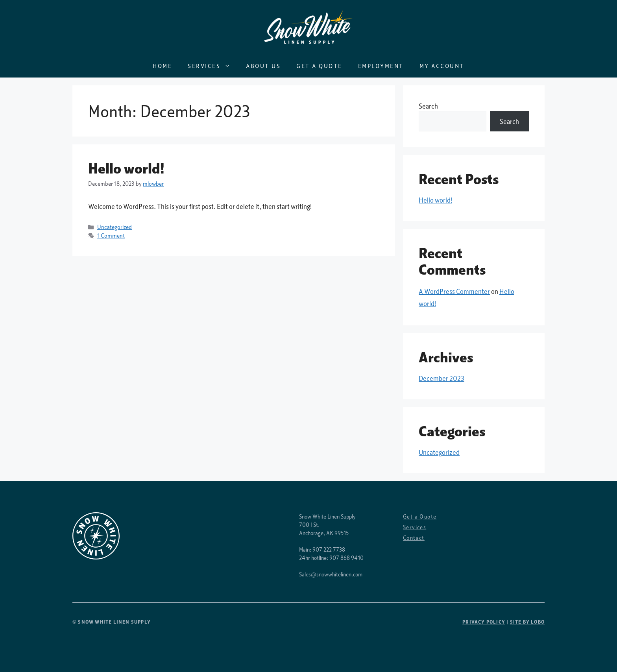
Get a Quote (319, 66)
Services (213, 66)
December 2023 (442, 378)
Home (162, 66)
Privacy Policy (484, 622)
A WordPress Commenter (454, 291)
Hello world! (126, 168)
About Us (263, 66)
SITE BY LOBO (527, 622)
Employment (381, 66)
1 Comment (111, 235)
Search (428, 106)
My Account (442, 66)
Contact (414, 538)
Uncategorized (115, 227)
